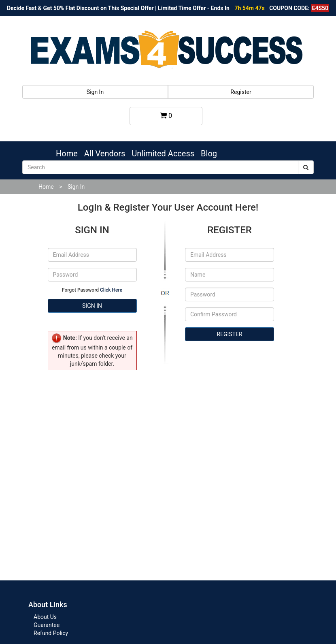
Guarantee (47, 625)
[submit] (306, 167)
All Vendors (105, 154)
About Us (45, 617)
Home (67, 154)
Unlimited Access (163, 154)
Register (241, 92)
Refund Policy (51, 633)
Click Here (111, 290)
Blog (209, 154)
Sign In (95, 92)
